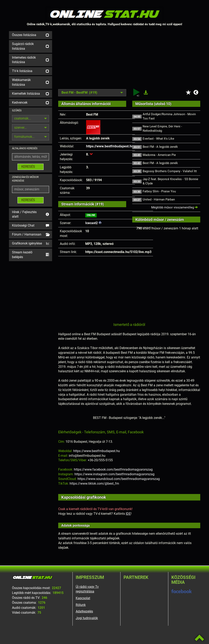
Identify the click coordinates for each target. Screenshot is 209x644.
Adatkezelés (84, 611)
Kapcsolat (83, 598)
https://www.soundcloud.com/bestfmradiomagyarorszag (119, 479)
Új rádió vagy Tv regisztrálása (87, 589)
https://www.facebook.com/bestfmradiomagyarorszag (113, 469)
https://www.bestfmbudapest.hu (110, 146)
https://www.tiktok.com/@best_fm (94, 484)
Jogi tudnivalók (87, 618)
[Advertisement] (129, 60)
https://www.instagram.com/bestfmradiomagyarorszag (114, 474)
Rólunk (81, 605)
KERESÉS (30, 167)
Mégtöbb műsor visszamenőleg (175, 207)
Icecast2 (91, 223)
